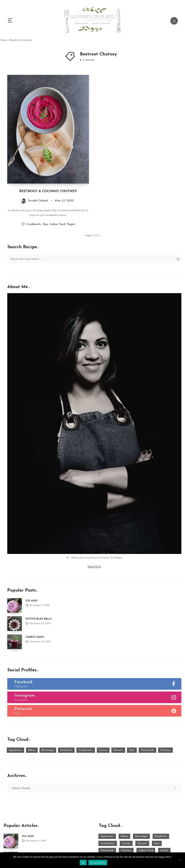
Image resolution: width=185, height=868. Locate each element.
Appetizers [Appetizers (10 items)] (107, 836)
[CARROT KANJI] (15, 642)
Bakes (32, 750)
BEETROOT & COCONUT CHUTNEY (48, 191)
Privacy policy (98, 863)
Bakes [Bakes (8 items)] (124, 836)
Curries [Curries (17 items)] (126, 843)
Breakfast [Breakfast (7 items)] (161, 836)
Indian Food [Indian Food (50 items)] (146, 850)
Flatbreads (147, 750)
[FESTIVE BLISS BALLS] (15, 624)
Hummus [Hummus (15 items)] (126, 850)
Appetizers (15, 750)
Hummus (165, 750)
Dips (46, 224)
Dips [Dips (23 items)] (157, 843)
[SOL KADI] (15, 605)
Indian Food (58, 224)
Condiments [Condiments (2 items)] (108, 843)
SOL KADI (31, 601)
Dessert (118, 750)
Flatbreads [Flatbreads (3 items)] (107, 850)
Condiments (34, 224)
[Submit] (178, 259)
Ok (83, 863)
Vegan (71, 224)
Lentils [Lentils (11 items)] (164, 850)
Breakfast (66, 750)
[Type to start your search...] (94, 259)
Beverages (48, 750)
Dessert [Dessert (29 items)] (142, 843)
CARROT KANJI (35, 637)
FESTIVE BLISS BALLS (39, 619)
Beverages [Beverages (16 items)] (141, 836)
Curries (103, 750)
